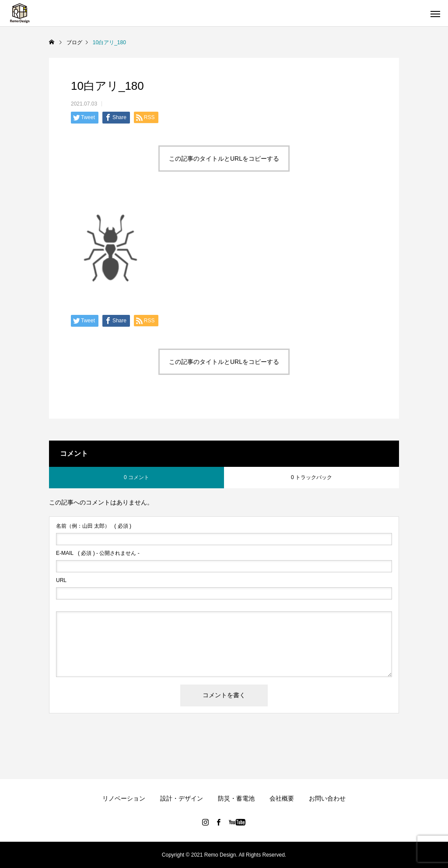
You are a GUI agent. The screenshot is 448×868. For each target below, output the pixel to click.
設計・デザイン (182, 798)
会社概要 (282, 798)
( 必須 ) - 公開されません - (98, 553)
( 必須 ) (94, 526)
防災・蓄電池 (236, 798)
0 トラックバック (311, 477)
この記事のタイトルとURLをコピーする (224, 159)
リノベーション (124, 798)
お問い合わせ (327, 798)
